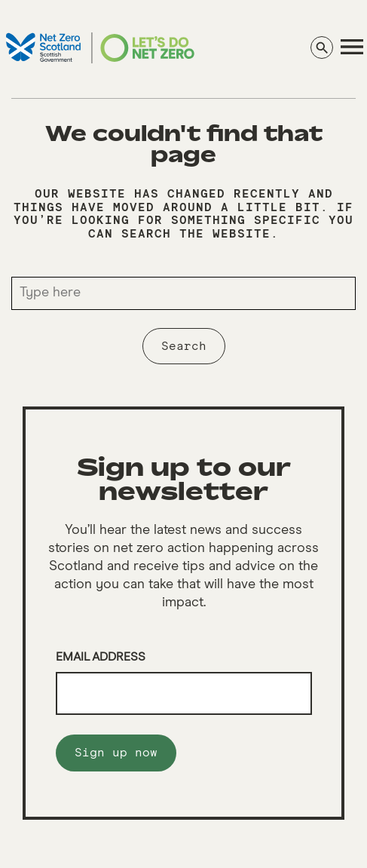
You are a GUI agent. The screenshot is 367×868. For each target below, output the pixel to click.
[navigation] (352, 47)
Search (184, 346)
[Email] (184, 694)
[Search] (322, 48)
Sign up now (116, 753)
